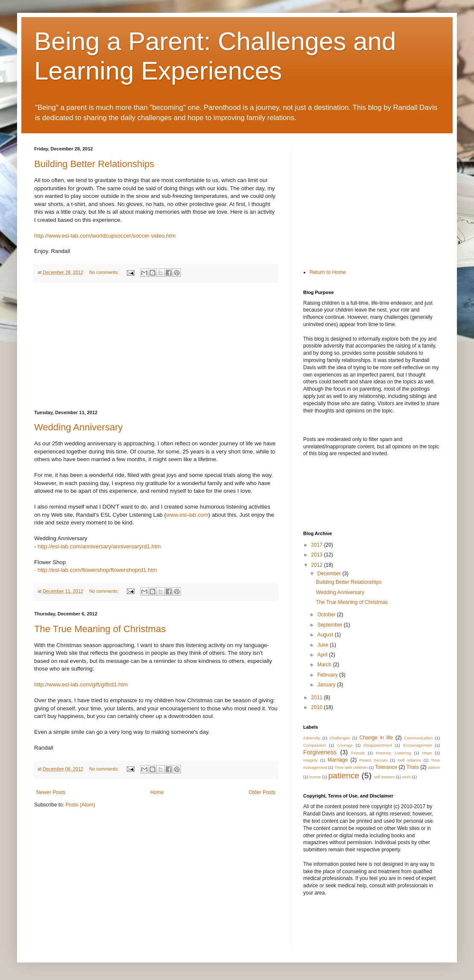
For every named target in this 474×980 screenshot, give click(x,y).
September (331, 625)
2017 (318, 545)
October (327, 615)
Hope (427, 753)
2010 (318, 707)
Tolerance (386, 767)
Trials (413, 767)
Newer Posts (51, 792)
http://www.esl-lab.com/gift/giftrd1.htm (81, 684)
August (326, 635)
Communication (418, 738)
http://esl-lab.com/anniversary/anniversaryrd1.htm (99, 546)
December (330, 574)
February (328, 675)
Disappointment (378, 745)
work (407, 777)
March (325, 665)
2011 (318, 697)
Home (157, 792)
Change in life (376, 738)
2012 (318, 565)
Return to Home (328, 272)
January (327, 685)
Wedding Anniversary (79, 427)
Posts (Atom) (80, 805)
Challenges (340, 738)
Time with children (351, 767)
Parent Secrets (373, 760)
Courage (345, 745)
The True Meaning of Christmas (100, 629)
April (323, 655)
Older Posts (262, 792)
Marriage (338, 760)
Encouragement (418, 745)
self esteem (384, 777)
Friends (358, 753)
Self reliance (410, 760)
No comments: (105, 272)
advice (434, 767)
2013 (318, 555)
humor (315, 777)
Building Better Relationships (94, 164)
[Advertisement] (156, 346)
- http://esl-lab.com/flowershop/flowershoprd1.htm (96, 570)
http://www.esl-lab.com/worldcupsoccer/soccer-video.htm (105, 236)
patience (344, 775)
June (323, 645)
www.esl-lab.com (187, 515)
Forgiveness (320, 752)
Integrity (310, 760)
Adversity (312, 738)
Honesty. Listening (394, 753)
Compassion (315, 745)
